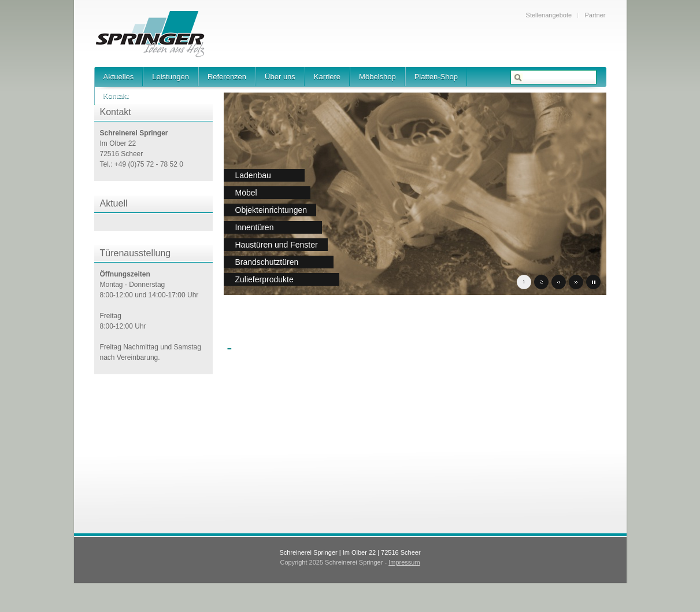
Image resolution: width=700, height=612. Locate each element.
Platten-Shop (436, 77)
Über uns (280, 77)
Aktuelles (119, 77)
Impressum (404, 562)
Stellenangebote (549, 15)
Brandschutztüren (267, 262)
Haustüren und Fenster (277, 245)
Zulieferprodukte (264, 279)
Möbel (246, 193)
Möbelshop (377, 77)
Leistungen (171, 77)
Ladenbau (253, 175)
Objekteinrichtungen (271, 210)
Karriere (327, 77)
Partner (595, 15)
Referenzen (227, 77)
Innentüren (255, 227)
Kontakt (116, 96)
